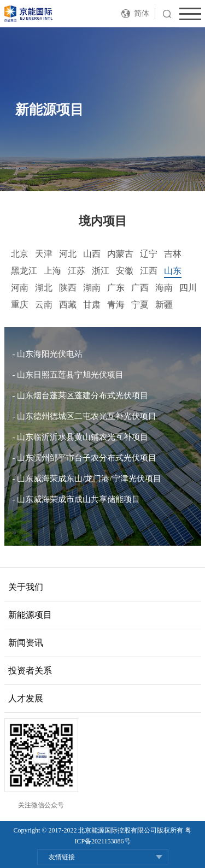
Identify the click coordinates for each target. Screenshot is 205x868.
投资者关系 (30, 671)
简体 (142, 13)
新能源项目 (30, 615)
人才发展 (26, 698)
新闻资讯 (26, 643)
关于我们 (26, 587)
